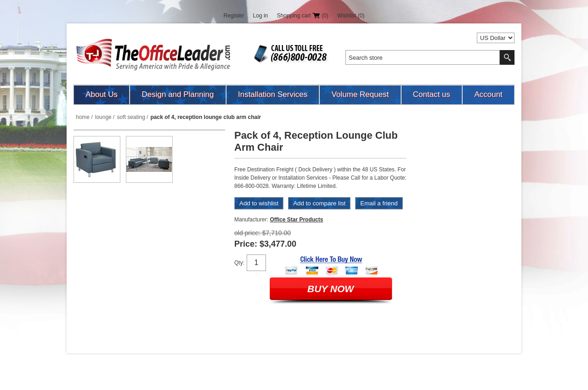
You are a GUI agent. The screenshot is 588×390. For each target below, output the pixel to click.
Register (234, 16)
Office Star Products (296, 220)
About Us (102, 94)
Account (488, 94)
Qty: (239, 263)
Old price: (247, 233)
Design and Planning (178, 94)
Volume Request (360, 94)
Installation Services (273, 94)
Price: (246, 244)
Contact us (432, 94)
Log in (261, 16)
